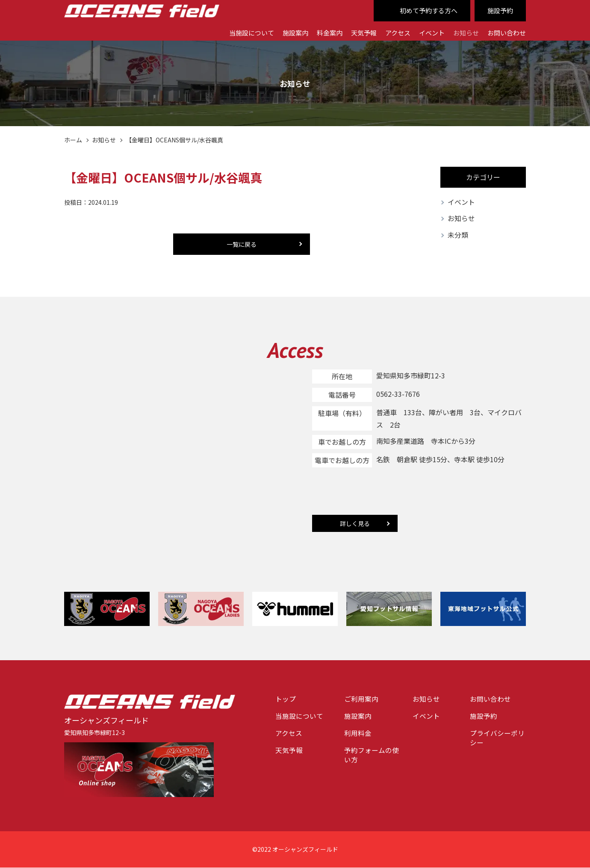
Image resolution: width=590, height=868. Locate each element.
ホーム (73, 140)
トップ (286, 700)
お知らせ (463, 32)
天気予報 (355, 32)
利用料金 (358, 734)
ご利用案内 (361, 700)
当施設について (237, 32)
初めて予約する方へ (425, 11)
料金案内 (319, 32)
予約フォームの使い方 (372, 757)
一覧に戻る (242, 244)
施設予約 (499, 11)
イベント (427, 32)
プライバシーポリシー (497, 739)
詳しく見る (355, 524)
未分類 (458, 236)
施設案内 (283, 32)
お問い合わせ (505, 32)
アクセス (391, 32)
